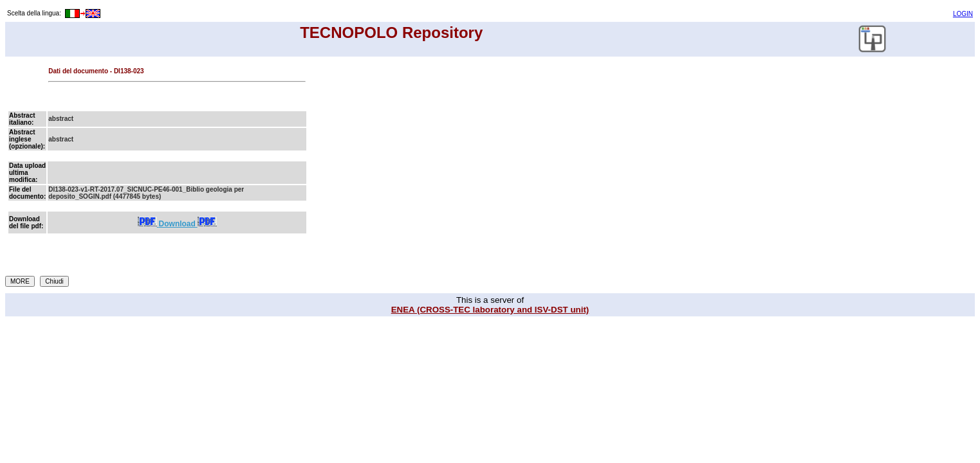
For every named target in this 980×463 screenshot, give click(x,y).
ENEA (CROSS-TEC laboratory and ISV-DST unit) (490, 310)
